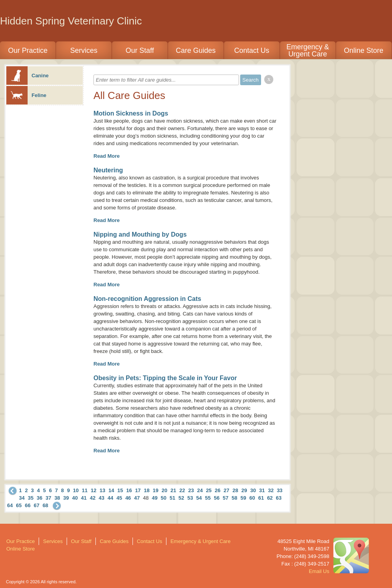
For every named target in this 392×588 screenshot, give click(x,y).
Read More (106, 156)
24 (200, 490)
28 (235, 490)
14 (111, 490)
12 (93, 490)
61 (261, 498)
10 (76, 490)
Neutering (108, 170)
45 (119, 498)
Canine (27, 76)
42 (93, 498)
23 (191, 490)
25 (209, 490)
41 (84, 498)
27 (226, 490)
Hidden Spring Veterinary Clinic (71, 21)
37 (48, 498)
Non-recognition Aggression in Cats (147, 299)
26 (218, 490)
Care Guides (196, 50)
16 (129, 490)
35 (30, 498)
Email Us (319, 571)
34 (22, 498)
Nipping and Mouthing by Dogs (140, 234)
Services (84, 50)
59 (243, 498)
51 (172, 498)
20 (164, 490)
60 (252, 498)
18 (147, 490)
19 (155, 490)
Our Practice (28, 50)
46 (128, 498)
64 (10, 505)
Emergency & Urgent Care (308, 50)
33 (280, 490)
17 (138, 490)
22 (182, 490)
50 (164, 498)
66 (28, 505)
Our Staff (140, 50)
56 (217, 498)
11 (85, 490)
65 (19, 505)
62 (270, 498)
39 (66, 498)
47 (137, 498)
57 (226, 498)
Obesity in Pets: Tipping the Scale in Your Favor (165, 378)
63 (279, 498)
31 (262, 490)
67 (36, 505)
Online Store (364, 50)
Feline (26, 95)
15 (120, 490)
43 (101, 498)
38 (57, 498)
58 (234, 498)
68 (45, 505)
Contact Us (252, 50)
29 (244, 490)
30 (253, 490)
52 (181, 498)
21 (173, 490)
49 (155, 498)
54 (199, 498)
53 (190, 498)
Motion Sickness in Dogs (131, 113)
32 (271, 490)
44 (110, 498)
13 (103, 490)
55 (208, 498)
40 (75, 498)
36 (39, 498)
